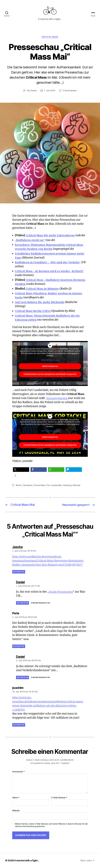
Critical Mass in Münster (43, 289)
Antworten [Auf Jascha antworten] (19, 572)
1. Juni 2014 (50, 91)
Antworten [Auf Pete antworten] (19, 646)
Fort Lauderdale (54, 486)
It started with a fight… (27, 861)
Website (16, 811)
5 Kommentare (70, 91)
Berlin (19, 486)
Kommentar (18, 772)
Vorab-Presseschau (61, 592)
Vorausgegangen (57, 399)
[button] (21, 470)
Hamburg (67, 486)
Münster (77, 486)
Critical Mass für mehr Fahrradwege (51, 236)
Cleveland (27, 486)
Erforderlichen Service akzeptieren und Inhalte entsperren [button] (50, 375)
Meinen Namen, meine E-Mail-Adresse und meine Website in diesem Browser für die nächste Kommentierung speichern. (51, 825)
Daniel (34, 91)
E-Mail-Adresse (59, 798)
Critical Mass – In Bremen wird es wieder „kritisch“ (50, 272)
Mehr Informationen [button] (50, 360)
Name (16, 798)
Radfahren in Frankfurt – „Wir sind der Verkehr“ (48, 263)
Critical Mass (50, 37)
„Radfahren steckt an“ (30, 241)
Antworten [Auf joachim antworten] (19, 725)
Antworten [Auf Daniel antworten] (22, 603)
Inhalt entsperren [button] (50, 367)
